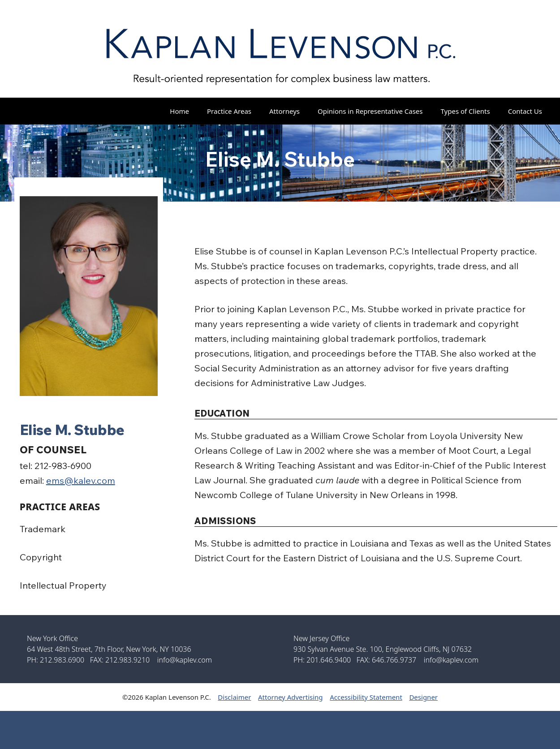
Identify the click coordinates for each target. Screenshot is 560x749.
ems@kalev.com (81, 480)
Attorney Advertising (291, 697)
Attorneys (284, 111)
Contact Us (525, 111)
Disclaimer (234, 697)
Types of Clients (465, 111)
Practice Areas (229, 111)
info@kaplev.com (185, 660)
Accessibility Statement (366, 697)
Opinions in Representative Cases (370, 111)
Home (179, 111)
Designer (423, 697)
